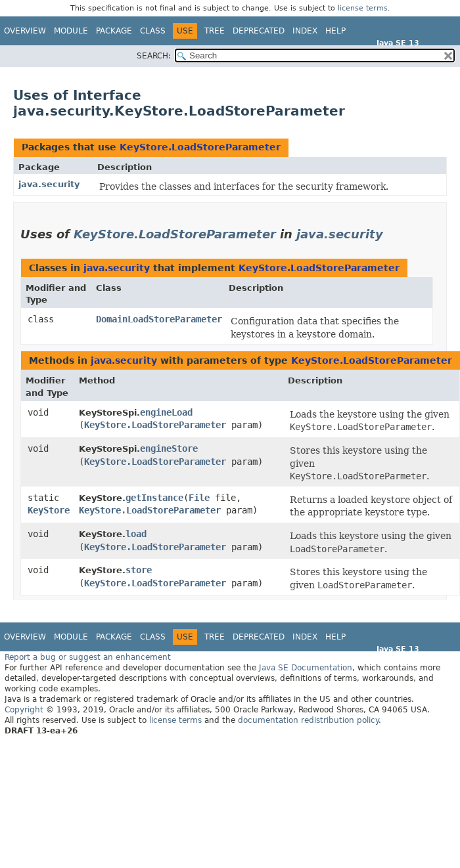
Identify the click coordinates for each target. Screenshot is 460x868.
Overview (25, 31)
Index (305, 31)
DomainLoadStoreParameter (159, 319)
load (136, 534)
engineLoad (166, 412)
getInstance (154, 498)
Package (114, 31)
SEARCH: (154, 56)
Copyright (24, 710)
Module (71, 31)
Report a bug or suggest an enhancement (88, 657)
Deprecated (259, 31)
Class (153, 31)
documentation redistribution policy (308, 720)
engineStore (169, 448)
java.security (49, 184)
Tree (215, 31)
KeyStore (49, 510)
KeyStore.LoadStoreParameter (200, 147)
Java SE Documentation (306, 668)
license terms (363, 8)
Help (335, 31)
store (139, 570)
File (199, 498)
